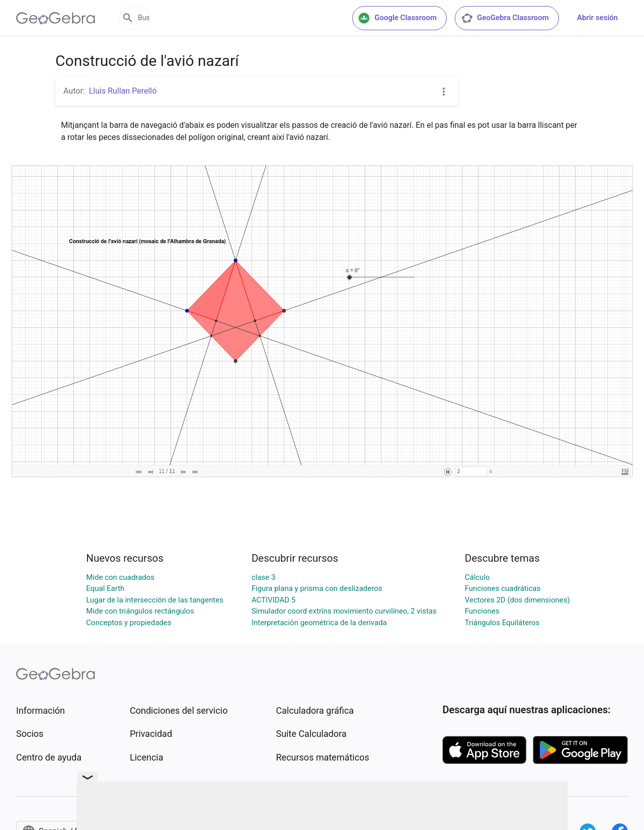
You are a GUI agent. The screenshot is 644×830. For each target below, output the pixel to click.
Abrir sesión (597, 18)
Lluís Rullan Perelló (123, 91)
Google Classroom (397, 18)
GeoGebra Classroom (505, 18)
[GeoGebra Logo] (56, 18)
